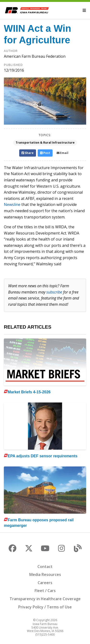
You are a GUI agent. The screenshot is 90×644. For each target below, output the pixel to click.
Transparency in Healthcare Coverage (45, 599)
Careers (45, 583)
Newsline (12, 204)
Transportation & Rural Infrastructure (45, 143)
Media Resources (45, 574)
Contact (45, 567)
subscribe (54, 292)
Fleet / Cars (45, 591)
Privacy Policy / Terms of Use (45, 607)
